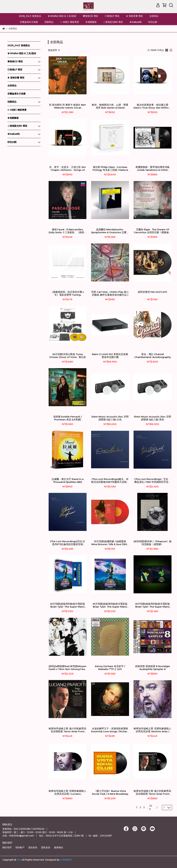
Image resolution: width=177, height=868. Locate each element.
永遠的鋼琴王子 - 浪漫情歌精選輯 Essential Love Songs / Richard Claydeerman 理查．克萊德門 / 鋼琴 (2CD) (110, 730)
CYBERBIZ (66, 860)
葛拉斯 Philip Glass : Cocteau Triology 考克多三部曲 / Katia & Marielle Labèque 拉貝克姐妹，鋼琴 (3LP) (110, 169)
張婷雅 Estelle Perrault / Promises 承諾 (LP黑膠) (68, 418)
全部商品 (154, 16)
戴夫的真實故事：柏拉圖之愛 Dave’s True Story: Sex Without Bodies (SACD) (152, 106)
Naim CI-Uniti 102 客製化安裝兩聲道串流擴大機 (110, 356)
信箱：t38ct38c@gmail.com (18, 836)
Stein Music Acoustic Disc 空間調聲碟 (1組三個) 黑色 (152, 418)
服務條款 (59, 847)
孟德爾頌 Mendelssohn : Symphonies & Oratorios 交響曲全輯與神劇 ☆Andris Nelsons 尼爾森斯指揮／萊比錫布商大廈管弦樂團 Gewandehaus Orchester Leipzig (110, 231)
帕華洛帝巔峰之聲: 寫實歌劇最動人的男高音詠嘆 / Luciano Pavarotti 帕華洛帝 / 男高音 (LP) (68, 792)
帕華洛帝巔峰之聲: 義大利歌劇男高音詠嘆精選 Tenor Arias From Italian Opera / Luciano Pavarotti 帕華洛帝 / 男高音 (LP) (152, 792)
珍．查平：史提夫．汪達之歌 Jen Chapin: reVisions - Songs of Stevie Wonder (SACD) (68, 169)
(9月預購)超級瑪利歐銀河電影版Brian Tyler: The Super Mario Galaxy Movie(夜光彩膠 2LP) (153, 605)
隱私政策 (46, 847)
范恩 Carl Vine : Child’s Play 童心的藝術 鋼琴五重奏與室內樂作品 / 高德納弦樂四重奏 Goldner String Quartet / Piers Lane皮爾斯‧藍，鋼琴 (110, 293)
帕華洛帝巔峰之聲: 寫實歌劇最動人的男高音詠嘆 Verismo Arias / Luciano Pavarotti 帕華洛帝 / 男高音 (152, 730)
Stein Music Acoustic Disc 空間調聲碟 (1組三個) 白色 (110, 418)
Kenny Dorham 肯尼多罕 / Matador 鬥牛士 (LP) (110, 668)
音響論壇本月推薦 (29, 22)
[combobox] (54, 50)
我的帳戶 (20, 847)
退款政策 (33, 847)
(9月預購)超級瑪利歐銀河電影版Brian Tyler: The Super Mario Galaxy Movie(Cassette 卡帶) (68, 605)
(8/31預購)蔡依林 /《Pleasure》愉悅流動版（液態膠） (153, 543)
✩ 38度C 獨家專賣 (69, 22)
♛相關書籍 (91, 22)
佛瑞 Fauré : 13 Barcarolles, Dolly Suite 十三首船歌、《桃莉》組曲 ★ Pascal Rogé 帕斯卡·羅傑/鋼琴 (68, 231)
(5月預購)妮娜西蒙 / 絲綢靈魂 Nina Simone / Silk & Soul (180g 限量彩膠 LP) (110, 543)
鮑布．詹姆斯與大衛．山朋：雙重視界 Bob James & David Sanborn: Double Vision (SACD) (110, 106)
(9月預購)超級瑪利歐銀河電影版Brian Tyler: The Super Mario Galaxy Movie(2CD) (110, 605)
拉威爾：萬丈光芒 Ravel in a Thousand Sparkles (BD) (68, 481)
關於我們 (7, 847)
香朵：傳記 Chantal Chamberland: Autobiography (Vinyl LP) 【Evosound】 (153, 356)
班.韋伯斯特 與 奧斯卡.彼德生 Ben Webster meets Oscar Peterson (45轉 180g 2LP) (68, 106)
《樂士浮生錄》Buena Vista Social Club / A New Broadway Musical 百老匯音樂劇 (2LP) (110, 792)
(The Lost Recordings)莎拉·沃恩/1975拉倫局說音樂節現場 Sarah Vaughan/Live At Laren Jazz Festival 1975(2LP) (68, 543)
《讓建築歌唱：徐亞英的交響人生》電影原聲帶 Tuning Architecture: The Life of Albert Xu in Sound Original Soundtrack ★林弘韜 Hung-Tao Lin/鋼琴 (68, 293)
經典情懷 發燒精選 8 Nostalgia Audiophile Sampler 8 (152, 668)
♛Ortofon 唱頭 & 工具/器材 (62, 16)
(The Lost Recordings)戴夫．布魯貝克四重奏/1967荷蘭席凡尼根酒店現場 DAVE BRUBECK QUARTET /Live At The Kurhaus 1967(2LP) (110, 481)
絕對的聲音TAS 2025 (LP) (152, 292)
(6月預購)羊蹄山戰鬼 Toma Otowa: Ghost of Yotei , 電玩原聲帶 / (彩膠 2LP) (68, 356)
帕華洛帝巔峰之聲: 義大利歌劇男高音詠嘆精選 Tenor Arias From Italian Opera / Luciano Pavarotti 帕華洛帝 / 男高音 (68, 730)
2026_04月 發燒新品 (30, 16)
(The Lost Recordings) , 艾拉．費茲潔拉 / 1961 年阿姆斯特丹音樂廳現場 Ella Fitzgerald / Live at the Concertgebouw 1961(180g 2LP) (152, 481)
